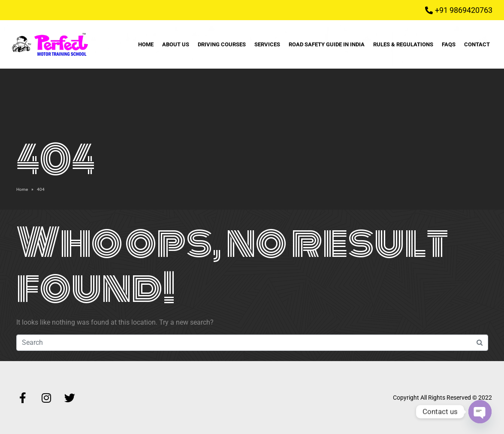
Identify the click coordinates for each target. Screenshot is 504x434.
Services (267, 44)
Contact (477, 44)
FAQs (449, 44)
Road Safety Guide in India (327, 44)
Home (146, 44)
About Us (176, 44)
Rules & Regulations (403, 44)
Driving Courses (222, 44)
